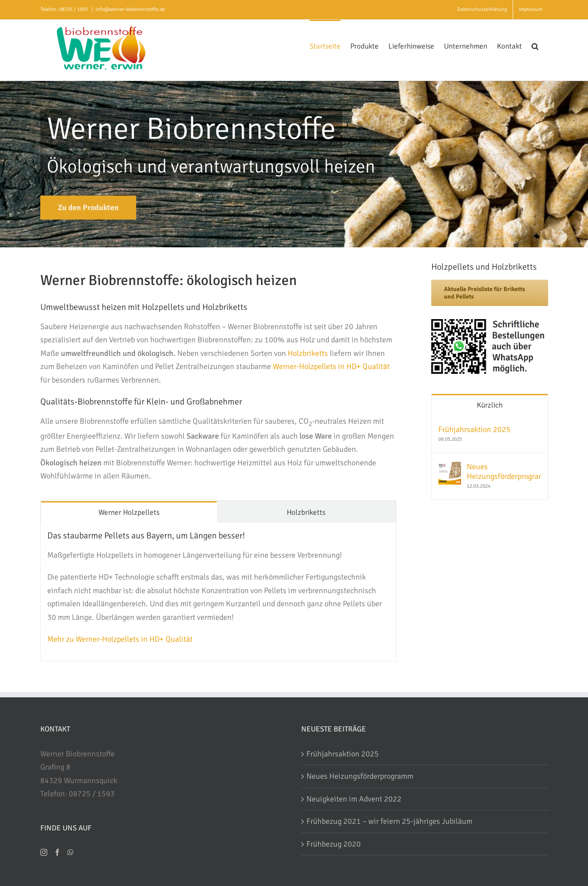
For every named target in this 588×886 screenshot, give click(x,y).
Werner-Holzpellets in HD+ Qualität (331, 366)
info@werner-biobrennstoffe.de (130, 9)
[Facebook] (57, 852)
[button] (535, 46)
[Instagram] (44, 852)
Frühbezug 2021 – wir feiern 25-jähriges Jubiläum (389, 821)
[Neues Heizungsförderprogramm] (450, 468)
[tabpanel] (218, 592)
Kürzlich (490, 405)
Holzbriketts (308, 353)
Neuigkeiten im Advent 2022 (354, 799)
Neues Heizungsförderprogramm (504, 471)
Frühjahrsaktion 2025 (474, 429)
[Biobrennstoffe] (88, 209)
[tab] (129, 512)
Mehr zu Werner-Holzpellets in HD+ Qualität (120, 639)
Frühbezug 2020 (334, 844)
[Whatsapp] (70, 852)
